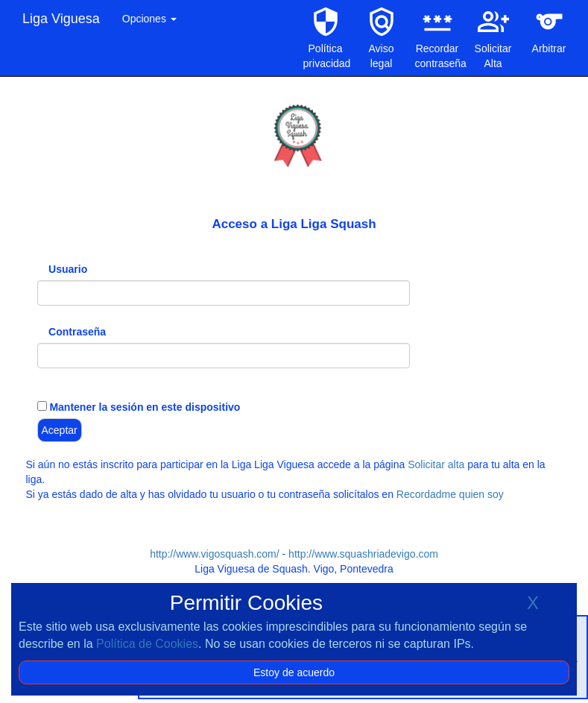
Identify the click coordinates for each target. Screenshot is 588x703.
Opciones (149, 19)
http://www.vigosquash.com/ (215, 554)
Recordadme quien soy (450, 494)
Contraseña (77, 332)
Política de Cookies (147, 644)
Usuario (68, 269)
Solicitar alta (436, 464)
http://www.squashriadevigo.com (363, 554)
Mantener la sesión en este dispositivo (144, 407)
